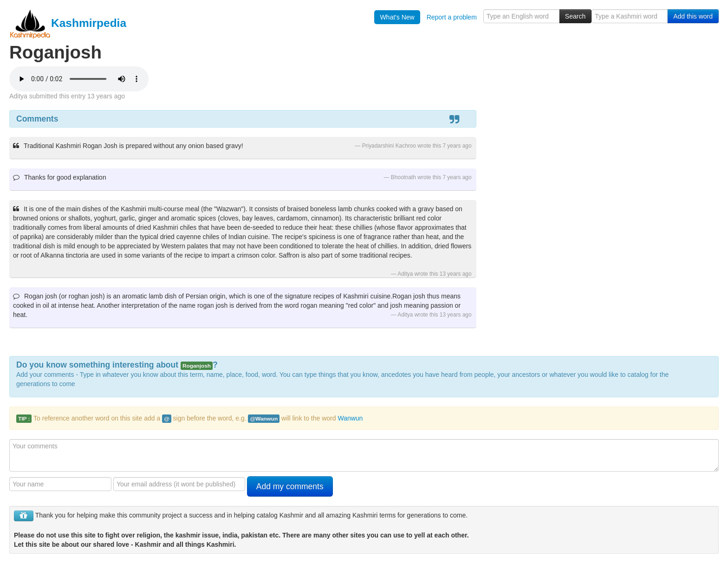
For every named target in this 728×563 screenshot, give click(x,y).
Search (575, 16)
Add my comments (290, 486)
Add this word (693, 16)
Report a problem (452, 17)
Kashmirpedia (68, 23)
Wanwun (350, 418)
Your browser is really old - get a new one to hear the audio (79, 79)
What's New (397, 17)
